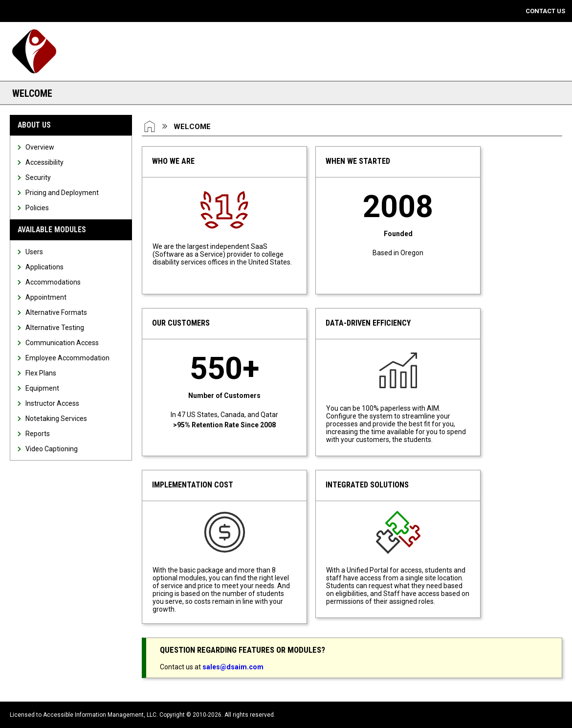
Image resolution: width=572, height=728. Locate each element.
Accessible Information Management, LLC (100, 715)
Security (38, 177)
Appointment (46, 297)
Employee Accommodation (67, 358)
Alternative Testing (55, 328)
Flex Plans (41, 373)
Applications (44, 267)
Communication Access (62, 343)
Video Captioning (52, 449)
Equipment (42, 388)
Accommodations (53, 282)
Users (34, 252)
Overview (40, 147)
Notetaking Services (56, 419)
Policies (37, 208)
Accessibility (44, 162)
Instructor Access (52, 403)
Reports (38, 434)
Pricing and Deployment (62, 193)
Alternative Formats (56, 312)
